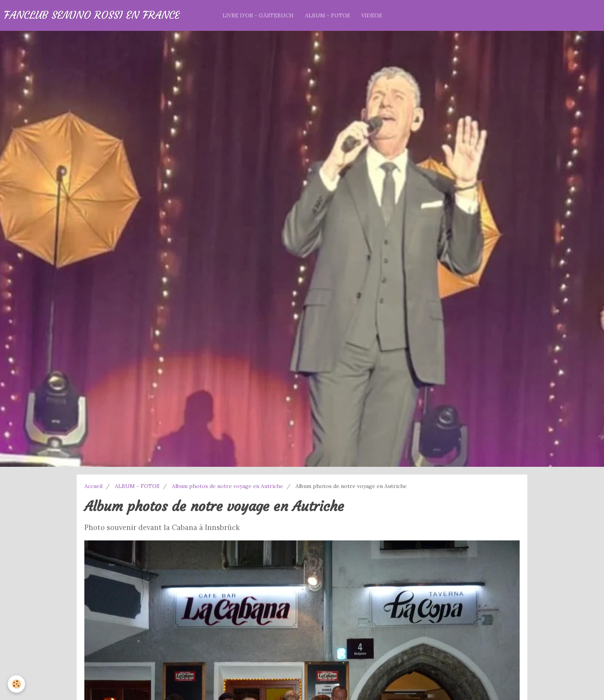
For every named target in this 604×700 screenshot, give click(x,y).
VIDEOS (372, 15)
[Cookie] (16, 684)
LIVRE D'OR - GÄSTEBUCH (258, 15)
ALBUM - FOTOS (327, 15)
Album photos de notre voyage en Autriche (227, 486)
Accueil (93, 486)
